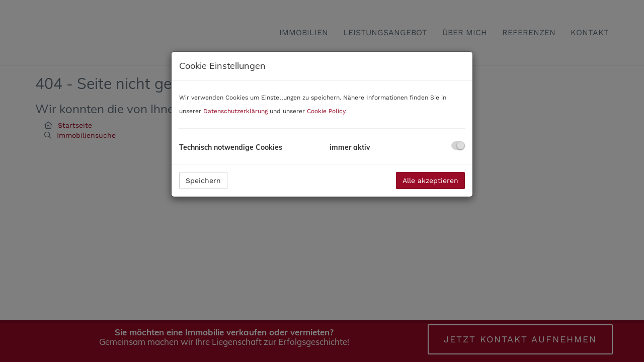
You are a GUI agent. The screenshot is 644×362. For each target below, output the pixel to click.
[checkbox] (458, 146)
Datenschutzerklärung (235, 111)
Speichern (203, 180)
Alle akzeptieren (430, 180)
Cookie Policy (326, 111)
